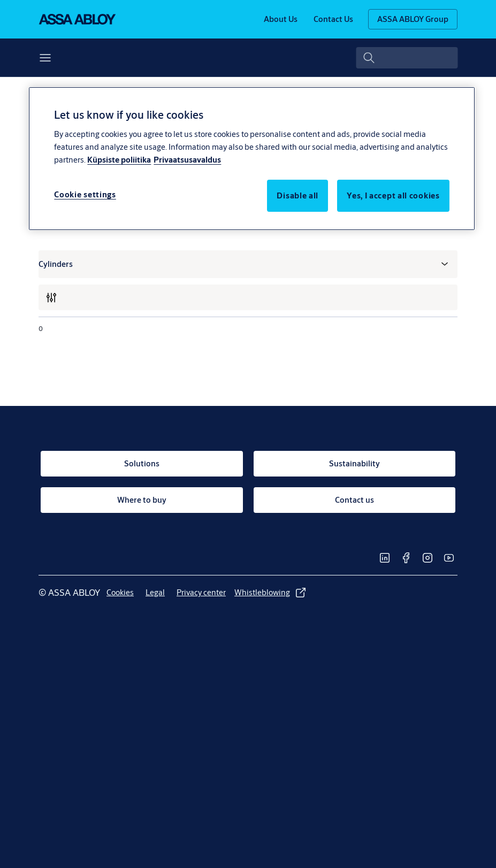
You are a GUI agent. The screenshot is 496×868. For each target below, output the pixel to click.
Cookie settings (85, 194)
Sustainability (140, 57)
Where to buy (213, 57)
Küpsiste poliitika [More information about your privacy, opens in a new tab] (119, 160)
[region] (251, 158)
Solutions (56, 57)
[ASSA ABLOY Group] (413, 19)
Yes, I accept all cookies (393, 195)
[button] (83, 58)
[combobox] (406, 58)
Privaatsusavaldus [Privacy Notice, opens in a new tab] (187, 160)
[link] (281, 19)
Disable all (297, 195)
